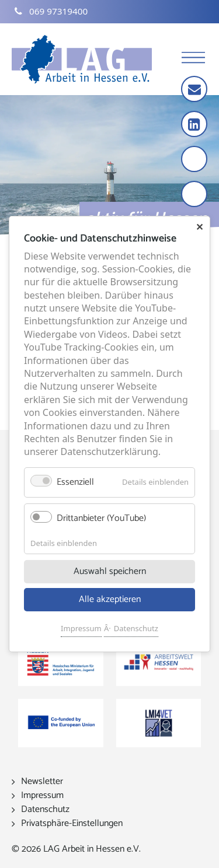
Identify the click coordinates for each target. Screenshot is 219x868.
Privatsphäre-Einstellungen (72, 823)
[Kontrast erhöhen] (195, 195)
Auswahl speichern (110, 571)
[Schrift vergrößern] (195, 160)
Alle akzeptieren (110, 599)
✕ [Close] (199, 227)
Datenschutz (136, 628)
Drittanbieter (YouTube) (101, 518)
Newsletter (42, 781)
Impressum (81, 628)
